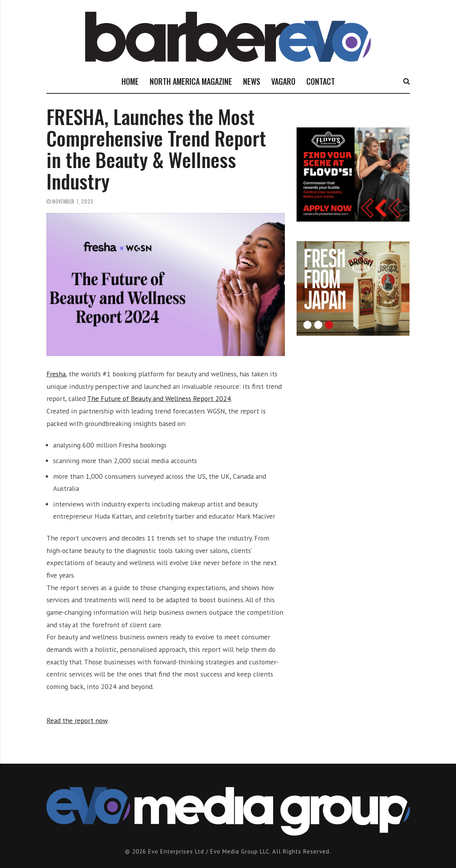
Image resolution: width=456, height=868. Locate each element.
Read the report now (77, 720)
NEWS (252, 81)
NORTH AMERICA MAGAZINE (191, 81)
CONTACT (321, 81)
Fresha (56, 374)
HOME (130, 81)
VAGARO (283, 81)
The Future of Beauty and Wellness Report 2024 (159, 398)
